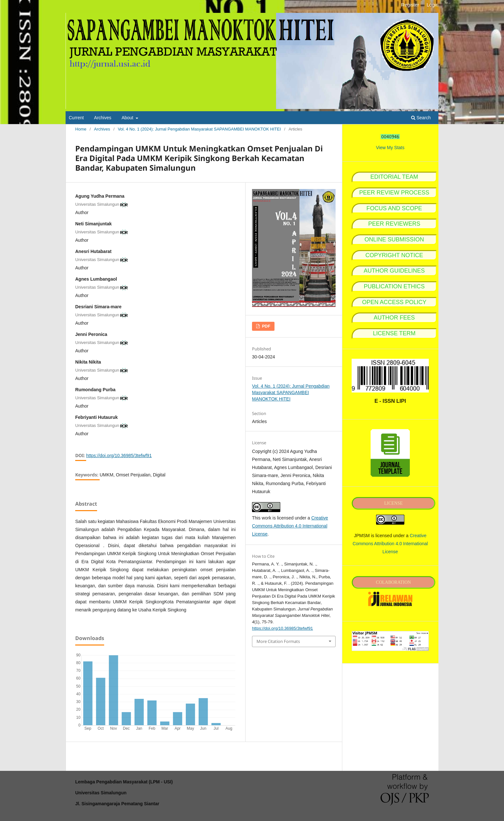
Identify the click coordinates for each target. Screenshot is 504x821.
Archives (103, 118)
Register (410, 5)
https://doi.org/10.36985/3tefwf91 (119, 456)
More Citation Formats (278, 641)
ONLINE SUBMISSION (394, 239)
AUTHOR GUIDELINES (394, 271)
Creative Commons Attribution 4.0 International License (290, 526)
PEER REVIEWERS (394, 224)
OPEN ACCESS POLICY (394, 302)
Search (421, 118)
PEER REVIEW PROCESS (394, 193)
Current (76, 118)
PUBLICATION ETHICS (394, 286)
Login (432, 5)
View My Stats (390, 148)
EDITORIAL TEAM (394, 177)
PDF (265, 326)
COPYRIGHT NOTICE (394, 255)
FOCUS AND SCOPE (394, 208)
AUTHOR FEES (394, 318)
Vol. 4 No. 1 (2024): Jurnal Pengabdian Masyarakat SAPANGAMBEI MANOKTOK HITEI (199, 129)
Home (81, 129)
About (128, 118)
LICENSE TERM (394, 333)
